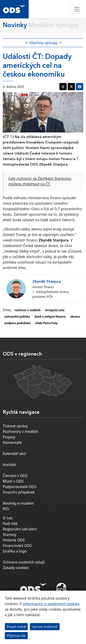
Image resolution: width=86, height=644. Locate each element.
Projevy (9, 437)
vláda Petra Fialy (46, 323)
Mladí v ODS (13, 481)
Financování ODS (17, 546)
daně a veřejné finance (50, 317)
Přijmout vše (16, 636)
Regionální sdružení (20, 529)
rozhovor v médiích (28, 310)
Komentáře (12, 443)
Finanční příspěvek (19, 492)
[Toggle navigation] (77, 9)
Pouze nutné (16, 627)
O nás (8, 518)
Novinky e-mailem (18, 503)
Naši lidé (10, 523)
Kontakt (10, 465)
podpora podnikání (18, 323)
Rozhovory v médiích (21, 431)
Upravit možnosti (45, 627)
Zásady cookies (16, 568)
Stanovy (10, 535)
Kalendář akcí (14, 454)
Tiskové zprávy (15, 426)
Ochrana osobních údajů (24, 562)
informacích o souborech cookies (51, 604)
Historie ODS (14, 540)
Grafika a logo (15, 551)
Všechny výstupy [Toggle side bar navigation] (42, 43)
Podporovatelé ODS (20, 487)
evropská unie (55, 310)
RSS (6, 509)
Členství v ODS (15, 476)
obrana (75, 317)
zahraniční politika (17, 317)
